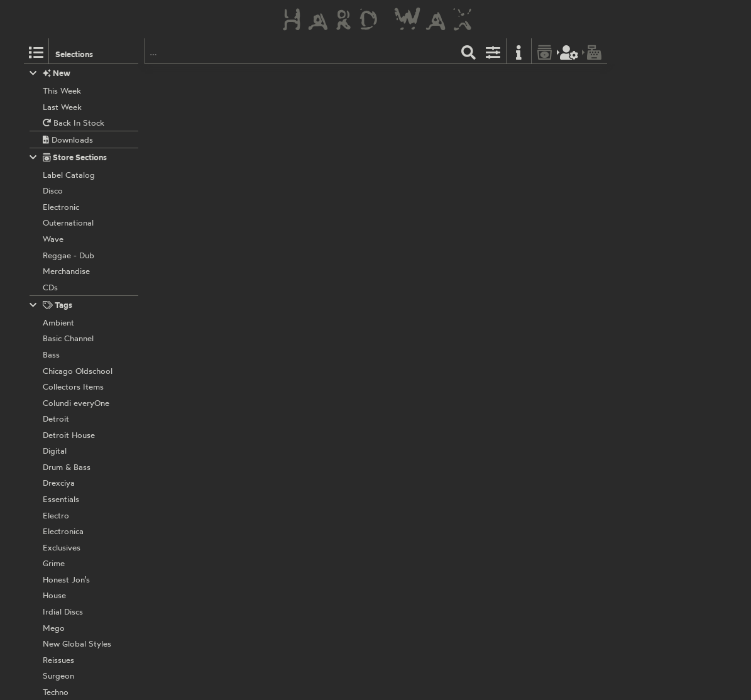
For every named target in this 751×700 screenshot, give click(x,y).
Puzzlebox (295, 145)
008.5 (328, 145)
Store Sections (68, 157)
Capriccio (293, 79)
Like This (309, 192)
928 (321, 79)
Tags (51, 305)
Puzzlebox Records (311, 212)
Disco (490, 79)
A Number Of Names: (316, 92)
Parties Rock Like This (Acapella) (483, 192)
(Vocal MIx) (322, 124)
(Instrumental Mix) (435, 124)
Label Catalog (474, 145)
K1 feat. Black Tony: (312, 159)
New (50, 73)
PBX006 (365, 212)
